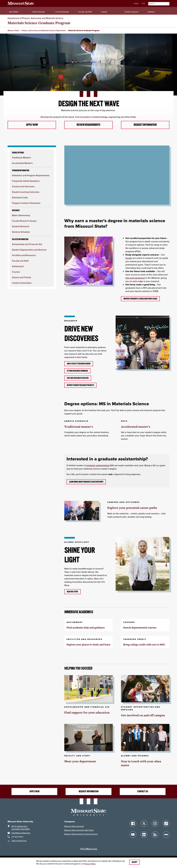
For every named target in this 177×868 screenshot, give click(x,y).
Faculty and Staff (20, 261)
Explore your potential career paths (132, 508)
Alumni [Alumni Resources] (104, 12)
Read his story (72, 592)
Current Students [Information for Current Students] (62, 12)
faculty (129, 258)
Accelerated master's (136, 427)
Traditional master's (79, 427)
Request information (145, 125)
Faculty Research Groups (24, 221)
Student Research (21, 227)
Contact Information (22, 283)
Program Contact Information (26, 203)
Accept (134, 862)
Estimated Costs (20, 198)
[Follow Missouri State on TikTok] (166, 824)
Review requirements (88, 125)
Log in (136, 3)
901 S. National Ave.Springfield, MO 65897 (21, 828)
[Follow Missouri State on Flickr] (166, 835)
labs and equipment (135, 278)
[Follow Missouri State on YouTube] (133, 835)
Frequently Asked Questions (26, 181)
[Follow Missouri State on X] (144, 824)
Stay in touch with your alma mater (141, 763)
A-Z (143, 3)
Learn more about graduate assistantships (86, 482)
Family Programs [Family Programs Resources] (132, 12)
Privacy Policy (90, 864)
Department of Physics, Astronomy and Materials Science (35, 18)
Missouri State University (74, 826)
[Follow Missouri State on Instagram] (155, 824)
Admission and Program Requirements (31, 176)
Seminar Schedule (21, 232)
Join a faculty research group (79, 364)
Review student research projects (80, 385)
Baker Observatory (21, 215)
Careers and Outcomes (23, 187)
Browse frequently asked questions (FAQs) (140, 299)
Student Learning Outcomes (26, 192)
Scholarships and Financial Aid (27, 244)
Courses (16, 272)
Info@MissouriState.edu (21, 833)
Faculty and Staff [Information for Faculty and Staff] (85, 12)
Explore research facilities (78, 378)
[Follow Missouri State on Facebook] (133, 824)
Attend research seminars (77, 371)
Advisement (18, 266)
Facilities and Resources (24, 255)
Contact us (143, 792)
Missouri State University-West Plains (79, 830)
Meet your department (80, 761)
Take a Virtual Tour (19, 841)
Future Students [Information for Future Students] (39, 12)
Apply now (32, 125)
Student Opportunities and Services (29, 250)
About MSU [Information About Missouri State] (14, 12)
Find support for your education (87, 713)
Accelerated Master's (22, 163)
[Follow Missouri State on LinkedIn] (144, 835)
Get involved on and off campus (143, 715)
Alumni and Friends (22, 278)
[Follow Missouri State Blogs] (155, 835)
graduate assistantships (98, 466)
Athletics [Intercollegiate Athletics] (151, 12)
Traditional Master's (22, 158)
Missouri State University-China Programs (81, 834)
